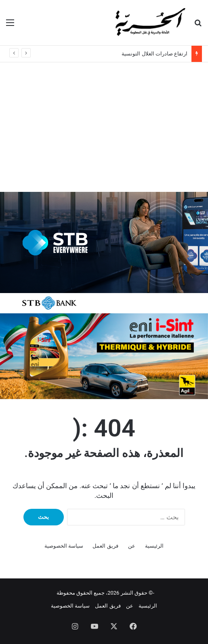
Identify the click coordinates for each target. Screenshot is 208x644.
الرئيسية (154, 546)
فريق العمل (105, 546)
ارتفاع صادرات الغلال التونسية (154, 54)
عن (132, 546)
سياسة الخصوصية (64, 546)
